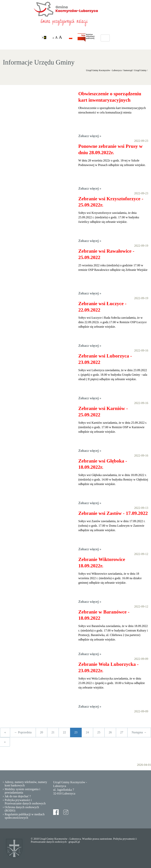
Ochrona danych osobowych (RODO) (22, 809)
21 (53, 732)
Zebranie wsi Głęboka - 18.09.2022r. (103, 464)
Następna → (139, 732)
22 (64, 732)
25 (99, 732)
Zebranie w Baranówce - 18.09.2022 (104, 615)
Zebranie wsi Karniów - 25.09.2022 (103, 412)
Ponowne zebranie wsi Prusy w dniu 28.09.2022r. (110, 149)
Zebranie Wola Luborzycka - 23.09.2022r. (108, 667)
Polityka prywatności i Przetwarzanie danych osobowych (25, 802)
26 (110, 732)
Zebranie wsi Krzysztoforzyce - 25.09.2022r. (111, 202)
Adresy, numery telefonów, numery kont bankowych (26, 784)
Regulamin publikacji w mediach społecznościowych (25, 816)
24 (87, 732)
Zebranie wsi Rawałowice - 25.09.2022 (106, 254)
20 (42, 732)
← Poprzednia (23, 732)
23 (76, 732)
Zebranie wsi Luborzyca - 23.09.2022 (105, 359)
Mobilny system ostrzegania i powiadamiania (22, 791)
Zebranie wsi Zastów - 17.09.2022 (113, 513)
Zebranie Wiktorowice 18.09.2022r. (102, 563)
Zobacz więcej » (90, 136)
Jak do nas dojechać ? (18, 796)
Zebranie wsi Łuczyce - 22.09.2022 (102, 307)
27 (122, 732)
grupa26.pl (74, 842)
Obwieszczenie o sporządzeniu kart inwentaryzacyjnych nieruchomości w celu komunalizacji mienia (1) (110, 97)
